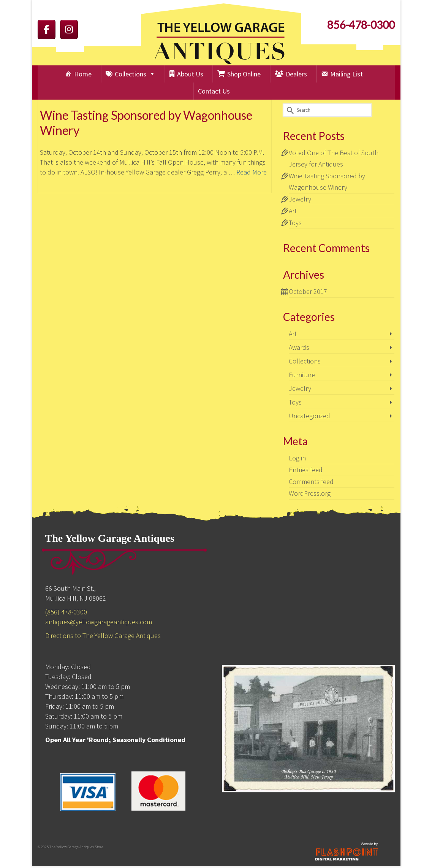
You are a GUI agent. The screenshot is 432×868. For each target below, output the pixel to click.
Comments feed (311, 482)
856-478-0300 (361, 25)
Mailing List (347, 74)
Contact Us (214, 91)
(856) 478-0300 (66, 612)
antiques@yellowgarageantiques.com (99, 622)
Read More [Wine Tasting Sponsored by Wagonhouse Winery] (252, 172)
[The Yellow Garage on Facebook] (47, 29)
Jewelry (300, 199)
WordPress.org (310, 493)
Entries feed (306, 470)
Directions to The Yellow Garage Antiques (103, 636)
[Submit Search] (289, 110)
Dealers (296, 74)
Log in (297, 458)
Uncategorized (309, 416)
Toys (295, 223)
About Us (190, 74)
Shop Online (244, 74)
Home (83, 74)
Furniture (302, 375)
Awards (299, 347)
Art (293, 211)
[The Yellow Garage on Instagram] (69, 29)
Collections (135, 74)
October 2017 (308, 291)
